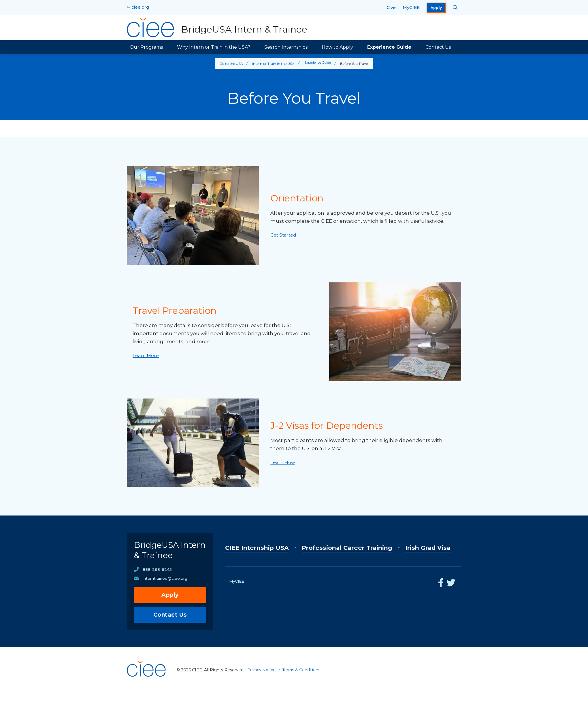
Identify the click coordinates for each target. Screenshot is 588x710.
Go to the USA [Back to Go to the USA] (230, 64)
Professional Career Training (365, 548)
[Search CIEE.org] (455, 7)
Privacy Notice (262, 688)
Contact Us (438, 47)
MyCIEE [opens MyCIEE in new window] (411, 7)
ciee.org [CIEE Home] (140, 7)
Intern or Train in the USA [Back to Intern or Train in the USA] (273, 64)
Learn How (284, 462)
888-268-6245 (157, 587)
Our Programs (146, 47)
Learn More (147, 355)
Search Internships (286, 47)
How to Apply (337, 47)
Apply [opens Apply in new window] (436, 8)
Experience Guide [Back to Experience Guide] (318, 64)
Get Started (285, 235)
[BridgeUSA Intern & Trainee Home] (218, 28)
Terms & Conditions (303, 688)
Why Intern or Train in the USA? (214, 47)
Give (391, 7)
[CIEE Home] (147, 703)
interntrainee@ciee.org (167, 596)
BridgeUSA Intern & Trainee (159, 559)
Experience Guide (389, 47)
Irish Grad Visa (252, 562)
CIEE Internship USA (262, 548)
